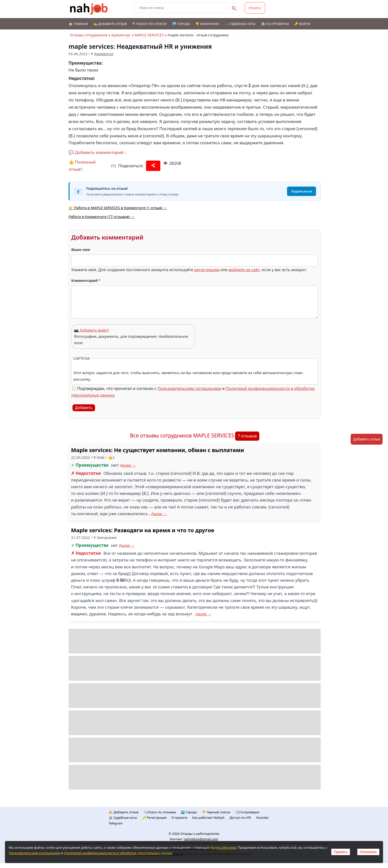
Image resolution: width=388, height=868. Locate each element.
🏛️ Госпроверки (275, 24)
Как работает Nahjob (208, 818)
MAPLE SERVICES (149, 35)
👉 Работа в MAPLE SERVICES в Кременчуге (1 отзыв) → (118, 208)
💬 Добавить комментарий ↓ (98, 152)
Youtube (262, 818)
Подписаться (302, 191)
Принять (341, 852)
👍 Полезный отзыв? (82, 166)
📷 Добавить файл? (91, 330)
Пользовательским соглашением (189, 388)
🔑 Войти (302, 24)
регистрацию (207, 270)
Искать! (255, 8)
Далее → (128, 465)
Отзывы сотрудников (89, 35)
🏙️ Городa (189, 812)
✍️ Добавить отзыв (110, 24)
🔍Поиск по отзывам (160, 812)
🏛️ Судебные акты (123, 818)
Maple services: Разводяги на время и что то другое (143, 530)
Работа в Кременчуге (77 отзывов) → (101, 217)
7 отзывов (247, 436)
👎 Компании (207, 24)
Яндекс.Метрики (223, 847)
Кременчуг (121, 35)
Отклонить (368, 852)
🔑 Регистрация (154, 818)
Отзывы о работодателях (200, 834)
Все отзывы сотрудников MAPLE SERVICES (182, 435)
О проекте (179, 818)
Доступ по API (240, 818)
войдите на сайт (244, 270)
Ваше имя (81, 249)
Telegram (116, 823)
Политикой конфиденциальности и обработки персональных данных (118, 853)
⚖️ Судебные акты (240, 24)
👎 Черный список (216, 812)
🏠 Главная (78, 24)
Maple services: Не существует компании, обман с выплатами (158, 450)
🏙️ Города (181, 24)
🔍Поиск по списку (149, 24)
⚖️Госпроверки (247, 812)
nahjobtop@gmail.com (201, 839)
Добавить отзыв (367, 439)
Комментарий (86, 280)
